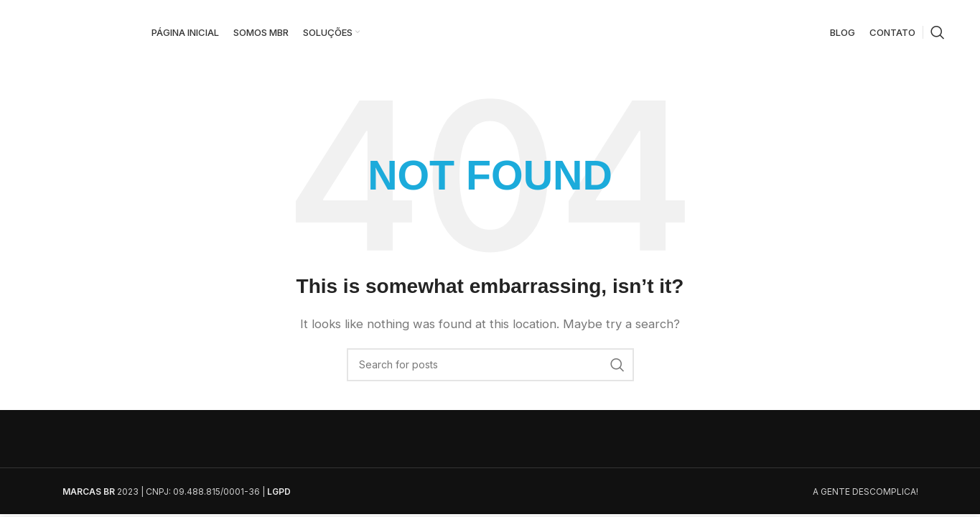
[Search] (938, 32)
